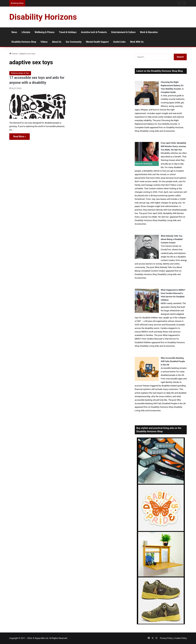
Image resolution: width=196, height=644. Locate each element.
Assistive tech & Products (94, 32)
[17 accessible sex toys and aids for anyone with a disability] (38, 106)
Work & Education (149, 32)
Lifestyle (26, 32)
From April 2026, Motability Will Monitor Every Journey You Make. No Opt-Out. (174, 146)
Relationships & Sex (20, 73)
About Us (57, 42)
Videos (44, 42)
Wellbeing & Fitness (45, 32)
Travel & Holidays (68, 32)
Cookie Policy (180, 638)
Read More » (20, 136)
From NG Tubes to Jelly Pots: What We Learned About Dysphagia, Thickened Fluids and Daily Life (71, 3)
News (14, 32)
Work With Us (137, 42)
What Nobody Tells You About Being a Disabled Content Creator (172, 239)
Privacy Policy (166, 638)
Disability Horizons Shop (24, 42)
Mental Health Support (97, 42)
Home (13, 54)
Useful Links (119, 42)
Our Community (74, 42)
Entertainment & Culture (123, 32)
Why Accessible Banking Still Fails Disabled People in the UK (173, 361)
